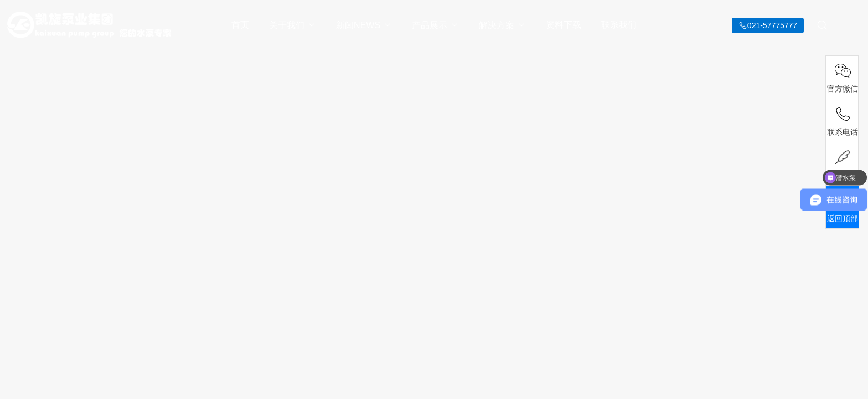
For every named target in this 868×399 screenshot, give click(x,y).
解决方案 (502, 25)
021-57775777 (772, 25)
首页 (240, 25)
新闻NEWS (364, 25)
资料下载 (564, 25)
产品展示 (435, 25)
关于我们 (293, 25)
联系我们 (619, 25)
